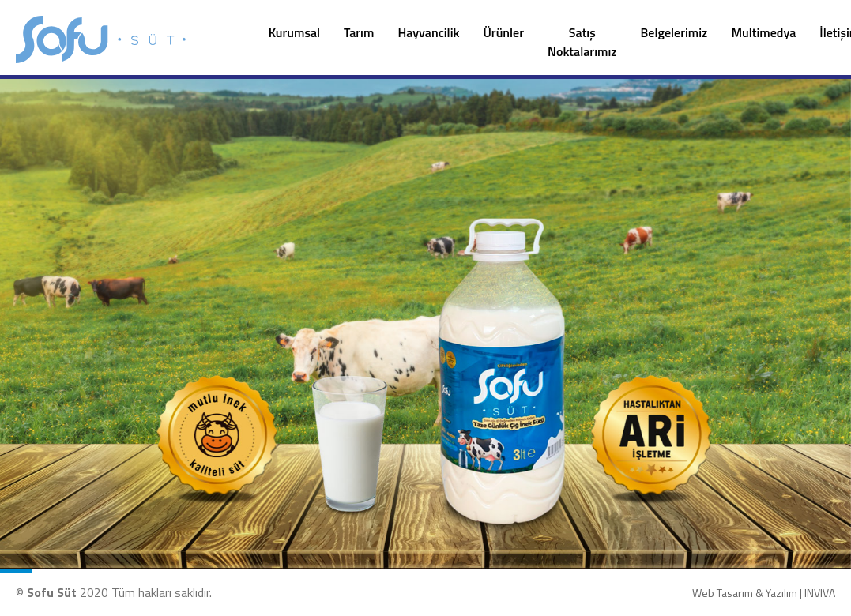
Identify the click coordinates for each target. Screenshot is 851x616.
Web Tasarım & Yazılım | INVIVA (764, 593)
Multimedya (763, 32)
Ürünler (504, 32)
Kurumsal (294, 32)
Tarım (359, 32)
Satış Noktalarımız (582, 42)
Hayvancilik (428, 32)
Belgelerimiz (674, 32)
